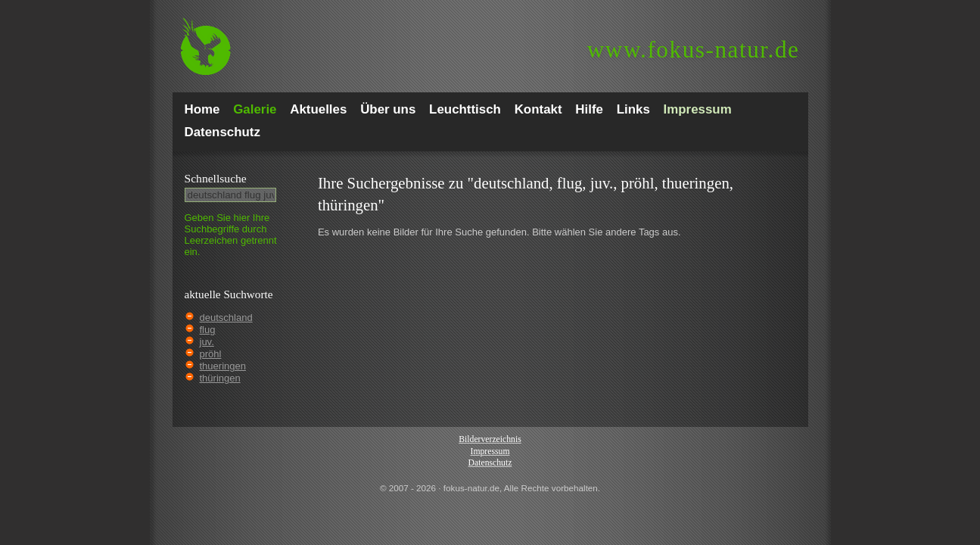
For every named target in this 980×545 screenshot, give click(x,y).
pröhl (211, 354)
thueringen (223, 366)
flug (208, 330)
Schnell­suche (216, 178)
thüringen (220, 378)
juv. (207, 342)
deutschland (226, 318)
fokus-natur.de (694, 50)
